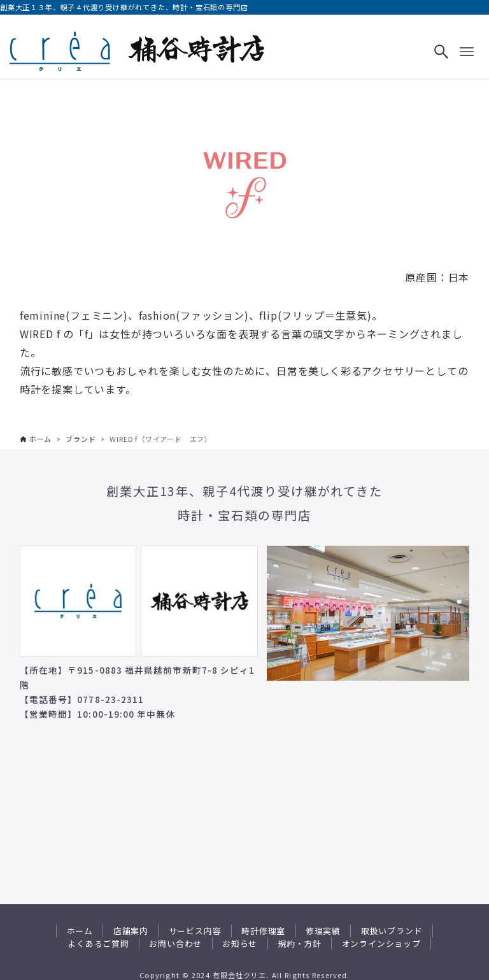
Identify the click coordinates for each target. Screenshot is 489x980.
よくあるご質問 (98, 943)
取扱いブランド (392, 931)
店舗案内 (131, 931)
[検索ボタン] (441, 52)
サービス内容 (195, 931)
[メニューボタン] (467, 52)
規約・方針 (300, 943)
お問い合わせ (175, 943)
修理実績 (323, 931)
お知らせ (240, 943)
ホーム (80, 931)
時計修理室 (263, 931)
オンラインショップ (381, 943)
